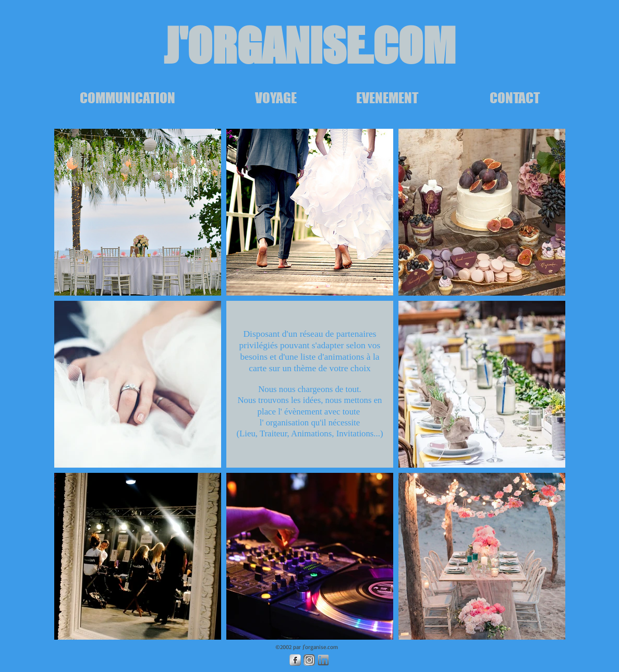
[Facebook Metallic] (295, 660)
